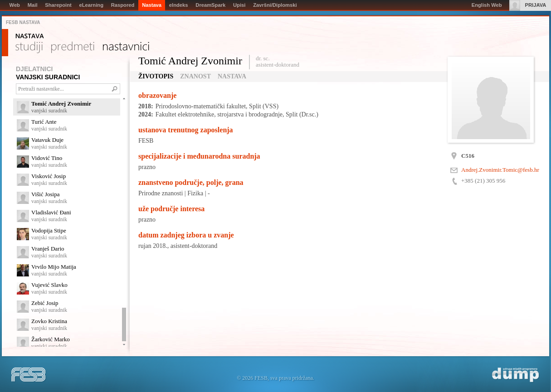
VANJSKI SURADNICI (48, 77)
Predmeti (73, 48)
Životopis (156, 76)
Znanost (195, 76)
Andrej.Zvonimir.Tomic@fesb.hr (500, 170)
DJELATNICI (34, 69)
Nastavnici (126, 48)
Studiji (29, 48)
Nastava (30, 36)
